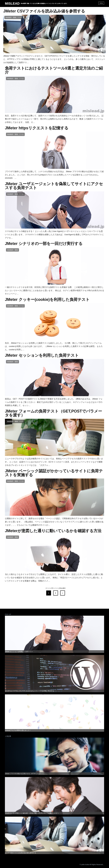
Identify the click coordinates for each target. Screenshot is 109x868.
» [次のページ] (63, 593)
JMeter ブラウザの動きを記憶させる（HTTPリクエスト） (25, 774)
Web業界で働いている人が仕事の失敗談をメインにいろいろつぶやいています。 (44, 3)
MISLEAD (12, 3)
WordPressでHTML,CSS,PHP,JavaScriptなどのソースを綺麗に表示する (29, 691)
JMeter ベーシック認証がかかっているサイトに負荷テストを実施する (54, 473)
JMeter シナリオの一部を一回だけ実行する (44, 244)
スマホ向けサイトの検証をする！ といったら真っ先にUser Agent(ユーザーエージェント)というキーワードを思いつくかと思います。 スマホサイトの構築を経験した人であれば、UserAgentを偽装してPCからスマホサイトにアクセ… (54, 235)
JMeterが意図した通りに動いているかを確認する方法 (53, 531)
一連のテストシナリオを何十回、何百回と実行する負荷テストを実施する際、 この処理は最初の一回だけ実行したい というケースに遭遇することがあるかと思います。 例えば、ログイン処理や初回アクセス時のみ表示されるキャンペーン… (54, 290)
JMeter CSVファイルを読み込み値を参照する (44, 11)
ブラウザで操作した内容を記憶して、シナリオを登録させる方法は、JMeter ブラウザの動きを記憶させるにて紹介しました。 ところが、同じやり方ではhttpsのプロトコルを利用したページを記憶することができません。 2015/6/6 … (54, 175)
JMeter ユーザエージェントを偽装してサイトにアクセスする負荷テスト (54, 186)
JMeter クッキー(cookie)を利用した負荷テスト (47, 300)
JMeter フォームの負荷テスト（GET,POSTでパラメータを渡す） (53, 413)
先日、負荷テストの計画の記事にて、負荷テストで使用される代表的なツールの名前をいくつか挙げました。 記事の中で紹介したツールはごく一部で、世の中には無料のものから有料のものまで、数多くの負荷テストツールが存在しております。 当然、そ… (54, 119)
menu (101, 3)
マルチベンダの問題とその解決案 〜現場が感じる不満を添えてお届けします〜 (32, 813)
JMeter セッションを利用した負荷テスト (42, 355)
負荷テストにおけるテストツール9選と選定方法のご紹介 (54, 70)
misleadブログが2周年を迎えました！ (18, 730)
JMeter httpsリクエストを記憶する (37, 128)
